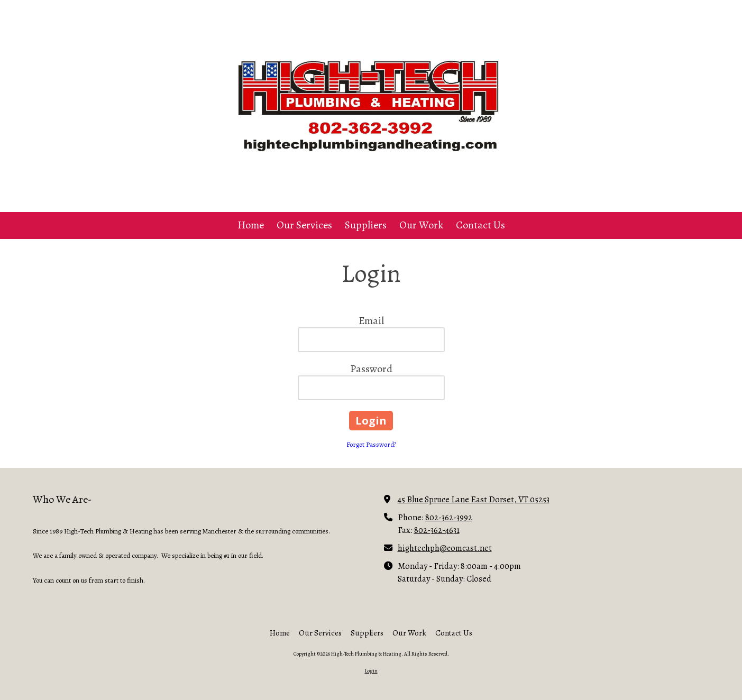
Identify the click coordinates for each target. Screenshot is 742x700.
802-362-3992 (449, 517)
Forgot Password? (371, 444)
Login (371, 671)
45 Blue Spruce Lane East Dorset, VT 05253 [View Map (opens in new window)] (474, 499)
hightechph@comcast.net (445, 548)
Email (371, 321)
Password (371, 369)
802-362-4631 (437, 530)
